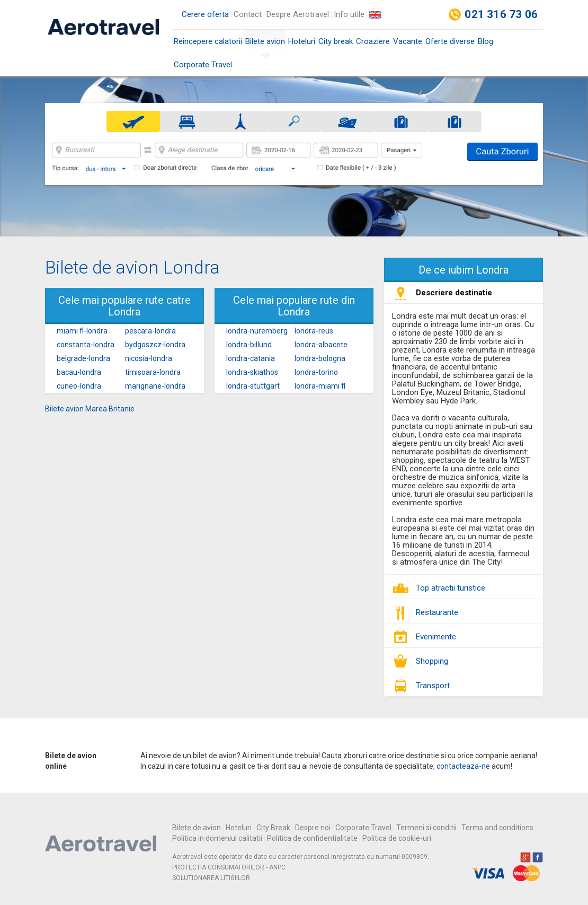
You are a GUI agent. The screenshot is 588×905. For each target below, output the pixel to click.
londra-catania (251, 358)
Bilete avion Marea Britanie (90, 409)
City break (336, 41)
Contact (248, 14)
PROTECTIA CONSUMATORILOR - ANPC (229, 867)
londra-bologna (320, 358)
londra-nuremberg (257, 331)
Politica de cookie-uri (397, 838)
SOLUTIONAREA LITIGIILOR (211, 878)
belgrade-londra (83, 358)
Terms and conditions (497, 828)
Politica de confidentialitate (312, 838)
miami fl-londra (82, 331)
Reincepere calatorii (208, 41)
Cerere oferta (205, 14)
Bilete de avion (197, 828)
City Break (273, 828)
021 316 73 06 (501, 14)
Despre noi (313, 828)
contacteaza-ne (463, 766)
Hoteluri (302, 41)
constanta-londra (86, 345)
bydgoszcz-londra (155, 345)
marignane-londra (155, 386)
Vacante (408, 41)
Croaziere (373, 41)
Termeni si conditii (426, 828)
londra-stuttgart (253, 386)
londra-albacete (321, 345)
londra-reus (314, 331)
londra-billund (249, 345)
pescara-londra (150, 331)
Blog (485, 41)
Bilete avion (265, 45)
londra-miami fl (320, 386)
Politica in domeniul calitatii (217, 838)
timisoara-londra (153, 372)
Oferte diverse (450, 41)
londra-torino (316, 372)
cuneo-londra (79, 386)
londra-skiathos (252, 372)
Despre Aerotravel (298, 14)
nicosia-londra (149, 358)
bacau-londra (79, 372)
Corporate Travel (203, 65)
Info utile (349, 14)
